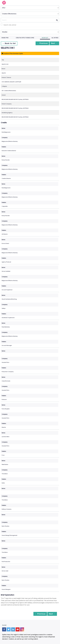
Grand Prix (5, 38)
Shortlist (45, 38)
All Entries (55, 38)
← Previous (40, 43)
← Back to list (10, 43)
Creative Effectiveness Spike (25, 38)
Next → (54, 43)
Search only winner (10, 25)
